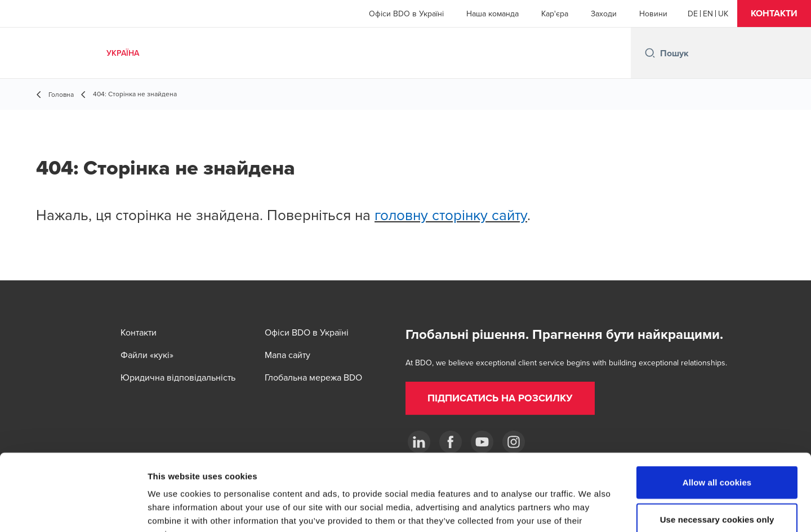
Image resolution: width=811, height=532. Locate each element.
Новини (653, 14)
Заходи (604, 14)
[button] (774, 14)
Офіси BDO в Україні (406, 14)
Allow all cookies (717, 412)
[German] (693, 14)
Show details (591, 510)
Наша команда (493, 14)
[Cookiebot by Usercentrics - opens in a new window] (73, 510)
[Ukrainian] (723, 14)
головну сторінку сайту (451, 214)
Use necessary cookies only (717, 450)
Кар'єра (555, 14)
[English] (708, 14)
